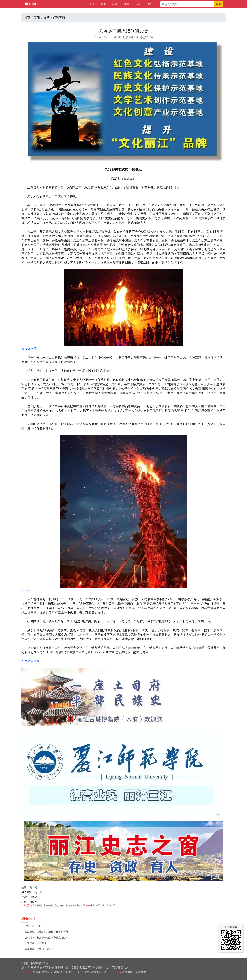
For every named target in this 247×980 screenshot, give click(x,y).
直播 (126, 4)
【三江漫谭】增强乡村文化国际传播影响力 (45, 932)
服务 (149, 4)
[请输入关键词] (187, 4)
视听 (115, 4)
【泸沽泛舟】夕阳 (32, 926)
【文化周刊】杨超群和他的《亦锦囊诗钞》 (45, 938)
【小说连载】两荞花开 (34, 943)
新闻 (103, 4)
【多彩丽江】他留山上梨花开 (38, 949)
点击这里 (90, 906)
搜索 (219, 4)
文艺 (47, 18)
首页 (92, 4)
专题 (138, 4)
